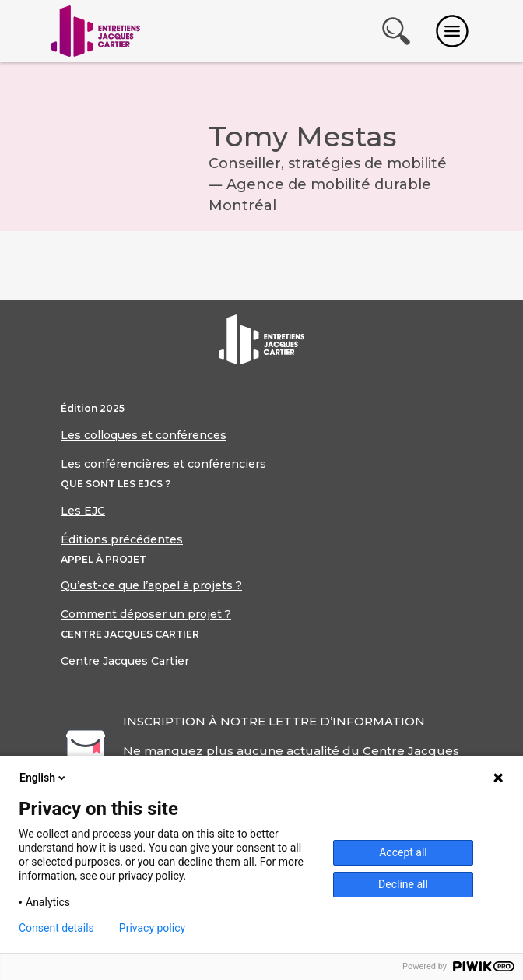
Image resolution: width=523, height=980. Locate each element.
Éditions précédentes (122, 539)
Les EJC (83, 511)
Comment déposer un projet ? (146, 614)
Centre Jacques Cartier (125, 661)
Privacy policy (152, 928)
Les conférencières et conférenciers (163, 464)
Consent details (56, 928)
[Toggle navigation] (452, 31)
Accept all (403, 852)
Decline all (403, 884)
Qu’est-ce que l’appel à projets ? (151, 585)
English (44, 778)
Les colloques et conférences (144, 435)
